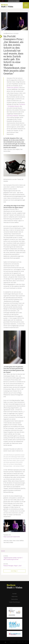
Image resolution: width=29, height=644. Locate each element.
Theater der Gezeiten (12, 88)
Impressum (15, 596)
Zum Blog (14, 571)
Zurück (3, 551)
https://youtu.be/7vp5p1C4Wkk (12, 537)
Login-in (26, 642)
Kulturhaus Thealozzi (12, 116)
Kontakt (14, 594)
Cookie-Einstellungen (15, 602)
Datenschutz (14, 599)
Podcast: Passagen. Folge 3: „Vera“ (13, 566)
